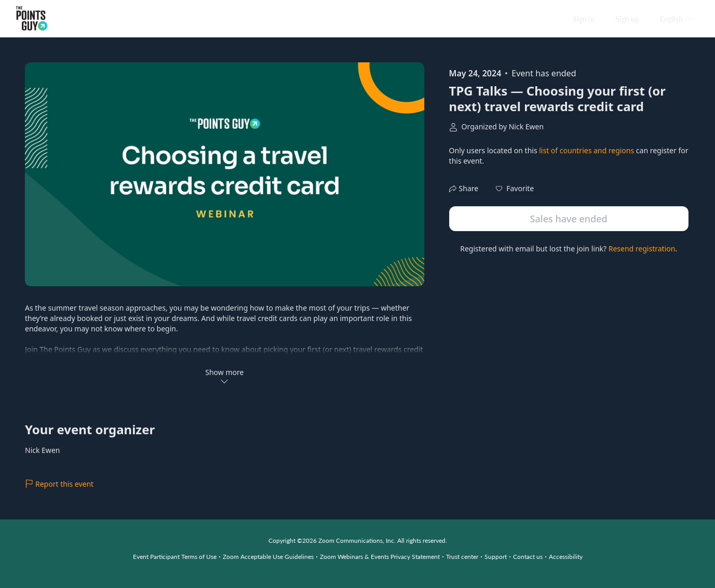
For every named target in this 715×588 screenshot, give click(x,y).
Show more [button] (224, 376)
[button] (515, 189)
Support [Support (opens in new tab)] (496, 557)
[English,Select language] (677, 19)
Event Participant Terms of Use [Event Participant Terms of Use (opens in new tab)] (175, 557)
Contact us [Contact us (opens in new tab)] (528, 557)
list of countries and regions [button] (586, 150)
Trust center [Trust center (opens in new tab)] (462, 557)
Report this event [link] (59, 484)
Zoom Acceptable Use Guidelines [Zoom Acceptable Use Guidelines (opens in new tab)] (268, 557)
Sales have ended (569, 219)
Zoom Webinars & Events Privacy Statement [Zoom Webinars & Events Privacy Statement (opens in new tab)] (380, 557)
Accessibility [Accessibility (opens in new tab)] (566, 557)
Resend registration (642, 249)
